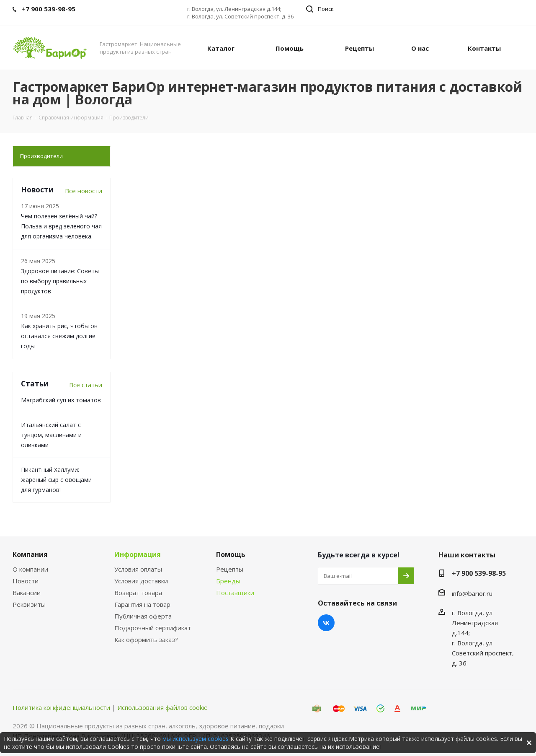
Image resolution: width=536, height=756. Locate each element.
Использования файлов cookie (162, 707)
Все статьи (86, 385)
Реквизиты (29, 604)
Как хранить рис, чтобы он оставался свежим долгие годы (59, 336)
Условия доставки (141, 581)
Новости (26, 581)
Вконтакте (326, 623)
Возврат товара (138, 593)
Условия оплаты (138, 569)
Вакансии (27, 593)
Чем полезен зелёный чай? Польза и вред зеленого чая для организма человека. (61, 226)
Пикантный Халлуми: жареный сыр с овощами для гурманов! (56, 480)
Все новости (84, 191)
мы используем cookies (196, 739)
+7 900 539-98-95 (479, 573)
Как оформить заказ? (146, 639)
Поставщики (235, 593)
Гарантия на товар (142, 604)
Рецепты (230, 569)
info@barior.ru (472, 593)
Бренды (228, 581)
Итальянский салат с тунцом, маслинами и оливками (51, 435)
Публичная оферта (143, 616)
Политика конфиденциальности (61, 707)
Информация (138, 554)
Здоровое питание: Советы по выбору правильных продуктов (60, 281)
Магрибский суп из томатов (61, 400)
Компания (30, 554)
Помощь (231, 554)
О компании (30, 569)
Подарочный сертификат (153, 628)
